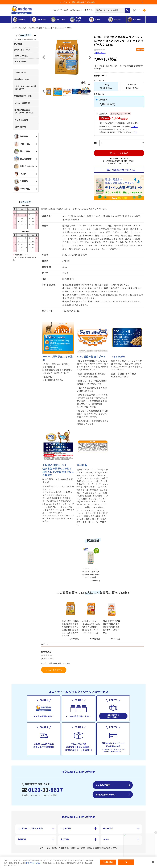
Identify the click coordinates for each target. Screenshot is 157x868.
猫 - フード (49, 28)
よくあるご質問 (21, 120)
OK (126, 862)
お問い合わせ (20, 127)
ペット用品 (22, 28)
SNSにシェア (89, 83)
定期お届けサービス (23, 96)
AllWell (69, 28)
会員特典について (22, 79)
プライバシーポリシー (34, 863)
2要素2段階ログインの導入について (25, 88)
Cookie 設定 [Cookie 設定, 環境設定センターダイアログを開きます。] (108, 862)
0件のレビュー (100, 53)
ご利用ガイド (20, 72)
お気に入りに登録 (83, 83)
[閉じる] (153, 862)
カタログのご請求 (24, 111)
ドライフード (60, 28)
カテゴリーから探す (35, 28)
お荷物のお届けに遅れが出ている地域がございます (79, 2)
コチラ (134, 126)
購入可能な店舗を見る (119, 170)
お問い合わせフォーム (106, 794)
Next (142, 2)
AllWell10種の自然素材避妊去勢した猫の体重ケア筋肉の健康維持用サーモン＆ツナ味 (111, 627)
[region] (78, 862)
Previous (15, 2)
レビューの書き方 (22, 103)
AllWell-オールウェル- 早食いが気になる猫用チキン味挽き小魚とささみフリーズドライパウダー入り (91, 627)
